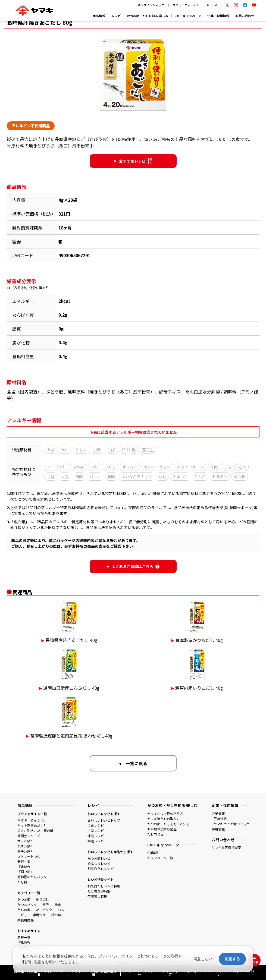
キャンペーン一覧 (160, 858)
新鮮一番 (24, 861)
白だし (22, 915)
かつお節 (24, 899)
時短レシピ (96, 841)
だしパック (44, 910)
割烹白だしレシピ (101, 869)
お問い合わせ (245, 16)
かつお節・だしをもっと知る (168, 824)
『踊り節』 (26, 872)
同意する (232, 959)
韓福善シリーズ (29, 836)
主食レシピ (96, 825)
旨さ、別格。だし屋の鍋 (35, 831)
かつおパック (27, 904)
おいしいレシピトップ (104, 820)
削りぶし (42, 899)
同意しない (203, 959)
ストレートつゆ (29, 856)
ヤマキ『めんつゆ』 (32, 820)
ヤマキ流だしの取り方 (164, 819)
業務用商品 (26, 920)
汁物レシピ (96, 836)
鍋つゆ (56, 915)
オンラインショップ (151, 5)
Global (212, 5)
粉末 (58, 904)
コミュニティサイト (186, 5)
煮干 (46, 904)
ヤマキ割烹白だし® (31, 825)
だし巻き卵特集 (99, 891)
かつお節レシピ (99, 858)
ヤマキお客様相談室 (226, 847)
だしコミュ (155, 834)
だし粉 (22, 882)
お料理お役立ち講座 (162, 829)
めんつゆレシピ (99, 863)
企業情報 (218, 813)
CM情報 (153, 853)
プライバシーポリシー (117, 956)
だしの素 (24, 910)
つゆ (61, 910)
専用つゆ (39, 915)
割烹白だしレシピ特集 (104, 886)
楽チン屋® (25, 851)
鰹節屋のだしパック (32, 877)
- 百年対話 (219, 819)
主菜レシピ (96, 831)
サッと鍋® (25, 841)
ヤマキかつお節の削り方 (165, 813)
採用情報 (218, 829)
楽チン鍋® (25, 846)
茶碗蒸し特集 (97, 896)
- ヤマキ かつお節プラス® (230, 824)
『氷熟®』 (25, 867)
